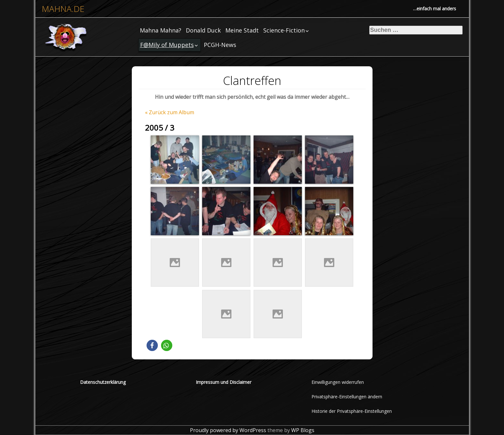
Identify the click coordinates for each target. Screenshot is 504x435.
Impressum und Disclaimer (224, 382)
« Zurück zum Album (170, 112)
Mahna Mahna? (161, 30)
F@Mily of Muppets (167, 45)
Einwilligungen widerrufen (338, 382)
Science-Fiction (284, 30)
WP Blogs (303, 430)
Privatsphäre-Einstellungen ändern (347, 397)
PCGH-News (220, 45)
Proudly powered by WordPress (228, 430)
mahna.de (63, 9)
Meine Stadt (242, 30)
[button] (152, 345)
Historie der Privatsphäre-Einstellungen (352, 411)
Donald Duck (203, 30)
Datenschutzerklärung (103, 382)
